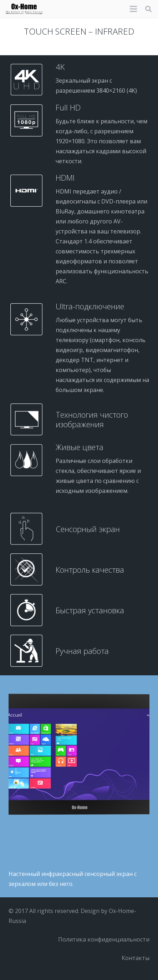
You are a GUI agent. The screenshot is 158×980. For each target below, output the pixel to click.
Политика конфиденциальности (104, 939)
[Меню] (133, 9)
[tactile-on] (79, 754)
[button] (148, 9)
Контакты (136, 958)
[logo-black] (24, 9)
